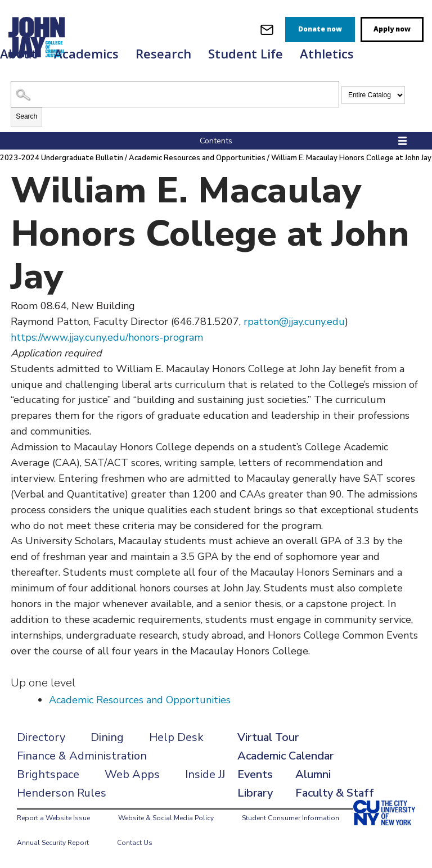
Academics (86, 53)
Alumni (313, 774)
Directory (41, 737)
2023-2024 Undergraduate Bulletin (62, 158)
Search (26, 116)
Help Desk (176, 737)
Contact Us (135, 843)
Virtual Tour (268, 737)
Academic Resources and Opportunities (197, 158)
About (19, 53)
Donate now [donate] (320, 29)
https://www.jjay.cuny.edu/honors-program (107, 337)
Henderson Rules (62, 793)
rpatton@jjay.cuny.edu (294, 322)
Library (255, 793)
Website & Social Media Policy (166, 818)
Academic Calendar (285, 756)
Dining (107, 737)
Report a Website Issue (53, 818)
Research (163, 53)
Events (255, 774)
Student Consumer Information (291, 818)
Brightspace (48, 774)
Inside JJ (205, 774)
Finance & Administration (82, 756)
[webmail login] (267, 30)
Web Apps (132, 774)
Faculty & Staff (335, 793)
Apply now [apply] (392, 29)
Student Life (246, 53)
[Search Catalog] (175, 94)
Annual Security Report (53, 843)
